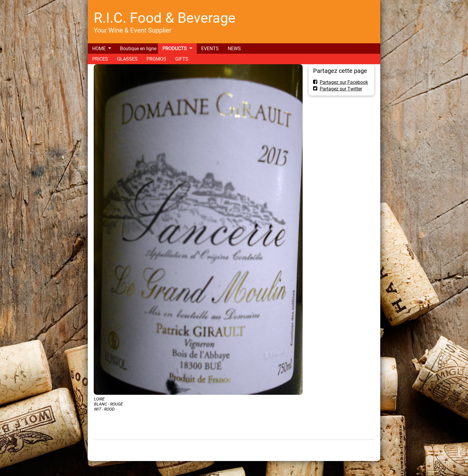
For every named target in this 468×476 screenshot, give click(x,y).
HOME (99, 49)
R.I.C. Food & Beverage (165, 18)
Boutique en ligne (138, 49)
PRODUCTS (175, 49)
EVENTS (210, 49)
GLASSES (127, 59)
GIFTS (182, 59)
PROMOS (156, 59)
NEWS (234, 49)
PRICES (100, 59)
